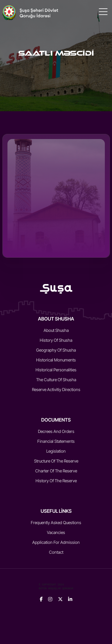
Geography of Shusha (56, 350)
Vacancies (56, 532)
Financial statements (56, 441)
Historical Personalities (56, 370)
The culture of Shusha (56, 380)
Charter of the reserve (56, 471)
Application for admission (56, 542)
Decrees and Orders (56, 431)
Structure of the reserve (56, 461)
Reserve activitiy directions (56, 389)
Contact (56, 552)
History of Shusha (56, 340)
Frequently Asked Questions (56, 522)
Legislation (56, 451)
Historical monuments (56, 360)
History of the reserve (56, 481)
